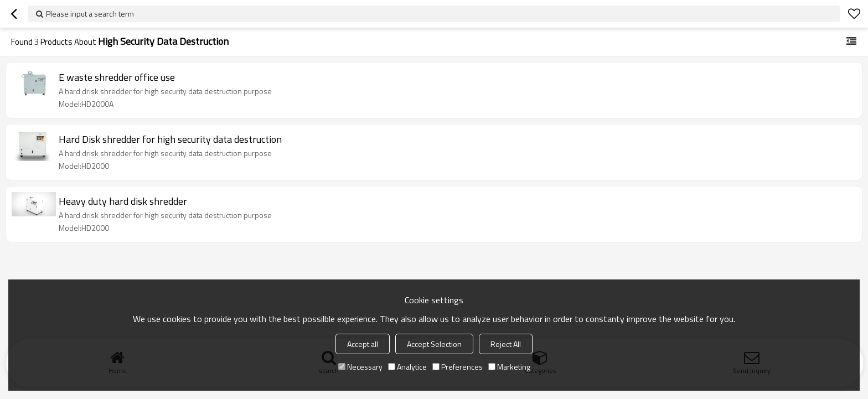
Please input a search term (90, 14)
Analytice (407, 367)
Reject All (506, 344)
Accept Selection (434, 344)
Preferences (458, 367)
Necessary (360, 367)
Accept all (363, 344)
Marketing (509, 367)
